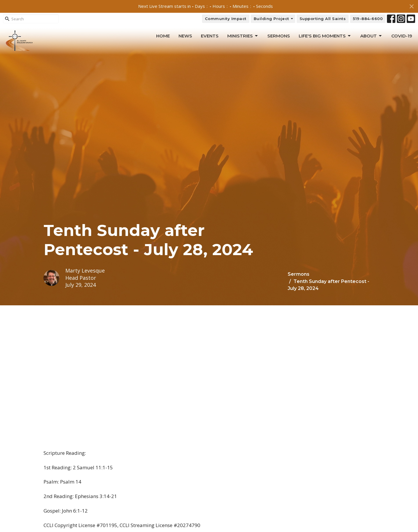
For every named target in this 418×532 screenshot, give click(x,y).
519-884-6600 (368, 19)
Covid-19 (402, 36)
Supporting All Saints (323, 19)
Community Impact (226, 19)
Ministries (243, 36)
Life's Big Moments (325, 36)
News (185, 36)
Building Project (274, 19)
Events (210, 36)
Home (163, 36)
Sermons (279, 36)
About (371, 36)
